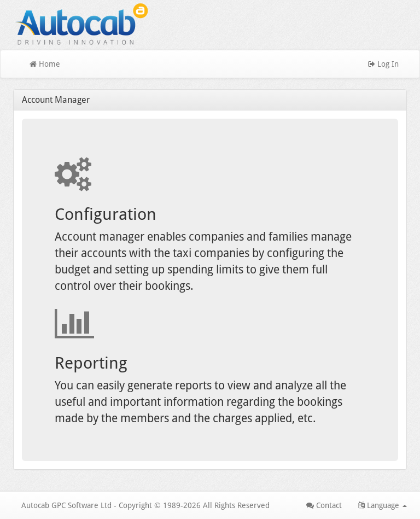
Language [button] (383, 505)
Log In (383, 64)
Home (45, 64)
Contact (324, 505)
